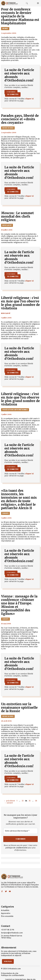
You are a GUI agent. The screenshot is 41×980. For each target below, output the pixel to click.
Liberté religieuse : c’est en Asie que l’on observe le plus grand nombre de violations (20, 399)
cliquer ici (29, 99)
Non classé (7, 225)
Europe (5, 513)
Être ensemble (7, 916)
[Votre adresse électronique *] (20, 831)
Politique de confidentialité (13, 975)
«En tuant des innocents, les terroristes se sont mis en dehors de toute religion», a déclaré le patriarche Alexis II (19, 499)
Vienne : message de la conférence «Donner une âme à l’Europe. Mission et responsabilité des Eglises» (19, 605)
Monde (5, 29)
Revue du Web (8, 128)
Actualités (5, 910)
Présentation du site (10, 973)
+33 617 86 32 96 (8, 930)
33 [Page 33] (23, 801)
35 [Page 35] (30, 801)
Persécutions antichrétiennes (15, 410)
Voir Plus (8, 961)
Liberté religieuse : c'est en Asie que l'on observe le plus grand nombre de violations (20, 303)
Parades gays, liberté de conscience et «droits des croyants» (20, 119)
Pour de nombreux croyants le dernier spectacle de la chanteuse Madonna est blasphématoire (20, 16)
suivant (9, 803)
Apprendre (6, 913)
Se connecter (13, 94)
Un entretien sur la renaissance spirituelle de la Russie (19, 708)
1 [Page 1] (17, 801)
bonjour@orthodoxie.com (12, 933)
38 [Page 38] (36, 801)
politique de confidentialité (16, 848)
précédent (9, 801)
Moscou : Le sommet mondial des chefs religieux (17, 217)
